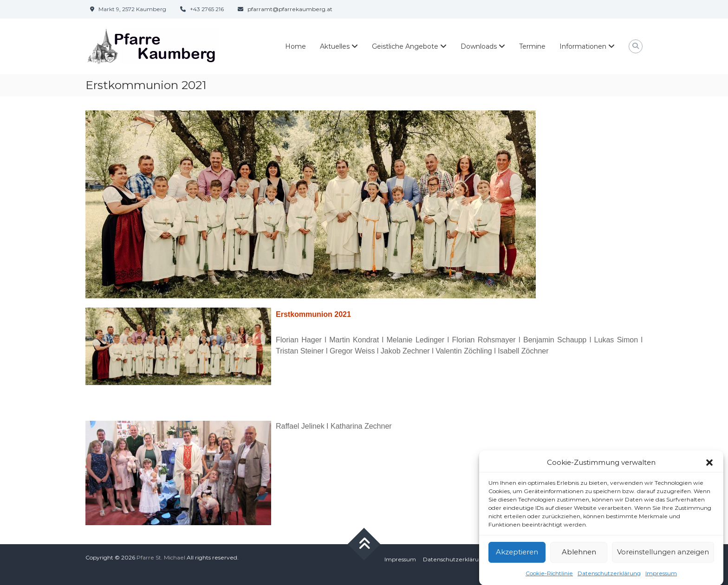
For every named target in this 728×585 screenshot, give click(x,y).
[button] (709, 467)
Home (296, 46)
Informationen (583, 46)
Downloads (479, 46)
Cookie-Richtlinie (549, 577)
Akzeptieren (517, 556)
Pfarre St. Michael (161, 557)
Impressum (661, 577)
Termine (532, 46)
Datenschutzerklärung (609, 577)
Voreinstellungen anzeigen (663, 556)
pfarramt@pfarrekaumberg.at (290, 9)
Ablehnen (579, 556)
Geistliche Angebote (405, 46)
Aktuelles (335, 46)
